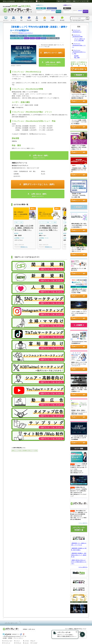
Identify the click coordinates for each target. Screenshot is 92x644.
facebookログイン (52, 8)
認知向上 (38, 38)
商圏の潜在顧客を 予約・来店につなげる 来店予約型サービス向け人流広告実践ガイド (79, 225)
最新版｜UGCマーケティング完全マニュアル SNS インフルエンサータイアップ (79, 364)
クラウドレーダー (8, 641)
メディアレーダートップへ (11, 623)
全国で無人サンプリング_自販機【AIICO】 (79, 269)
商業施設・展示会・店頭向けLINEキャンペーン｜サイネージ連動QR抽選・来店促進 (79, 412)
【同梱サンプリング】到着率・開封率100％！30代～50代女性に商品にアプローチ (79, 147)
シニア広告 (18, 451)
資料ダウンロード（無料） (53, 53)
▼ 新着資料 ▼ (79, 207)
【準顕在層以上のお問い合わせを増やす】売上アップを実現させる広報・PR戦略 (79, 291)
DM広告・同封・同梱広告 (17, 38)
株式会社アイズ (11, 634)
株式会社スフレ (24, 247)
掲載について (76, 1)
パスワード (50, 11)
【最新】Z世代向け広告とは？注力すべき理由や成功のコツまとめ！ (79, 562)
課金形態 (76, 56)
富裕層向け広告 (27, 451)
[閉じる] (77, 632)
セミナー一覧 (85, 1)
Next (66, 229)
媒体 (13, 451)
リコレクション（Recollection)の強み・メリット (79, 45)
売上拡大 (27, 38)
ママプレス (18, 643)
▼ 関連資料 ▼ (79, 75)
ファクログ (34, 643)
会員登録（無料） (41, 8)
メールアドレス (41, 11)
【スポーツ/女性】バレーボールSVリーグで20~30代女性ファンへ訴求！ (79, 313)
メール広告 (34, 451)
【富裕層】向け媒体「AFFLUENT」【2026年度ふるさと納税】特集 (79, 195)
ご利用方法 (68, 1)
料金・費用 (77, 58)
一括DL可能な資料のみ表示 (77, 21)
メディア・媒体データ (80, 39)
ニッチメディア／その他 (49, 36)
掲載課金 (44, 38)
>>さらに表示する (83, 567)
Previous (13, 229)
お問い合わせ (32, 629)
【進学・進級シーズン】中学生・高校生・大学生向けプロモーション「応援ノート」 (24, 228)
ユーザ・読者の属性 (79, 41)
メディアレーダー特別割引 (79, 529)
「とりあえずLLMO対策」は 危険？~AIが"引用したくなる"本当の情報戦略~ (79, 438)
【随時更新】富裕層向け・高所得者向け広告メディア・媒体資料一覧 (79, 555)
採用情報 (10, 638)
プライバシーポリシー (18, 638)
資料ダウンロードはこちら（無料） (39, 184)
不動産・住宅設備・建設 (53, 38)
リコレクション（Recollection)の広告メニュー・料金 (79, 52)
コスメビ (26, 643)
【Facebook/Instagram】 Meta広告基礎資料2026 (79, 342)
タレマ (33, 641)
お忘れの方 (53, 10)
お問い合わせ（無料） (52, 63)
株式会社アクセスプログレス (26, 33)
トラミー (17, 641)
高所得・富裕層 (23, 36)
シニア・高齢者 (14, 36)
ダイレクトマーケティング (35, 36)
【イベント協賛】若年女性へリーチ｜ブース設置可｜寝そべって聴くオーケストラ (79, 250)
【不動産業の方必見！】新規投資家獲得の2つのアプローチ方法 (79, 170)
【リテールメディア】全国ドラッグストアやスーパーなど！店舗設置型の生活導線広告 (79, 96)
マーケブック (6, 643)
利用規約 (25, 629)
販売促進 (32, 38)
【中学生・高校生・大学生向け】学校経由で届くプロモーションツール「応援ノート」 (48, 228)
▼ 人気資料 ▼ (79, 325)
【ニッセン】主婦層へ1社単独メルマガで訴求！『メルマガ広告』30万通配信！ (79, 122)
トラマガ (26, 641)
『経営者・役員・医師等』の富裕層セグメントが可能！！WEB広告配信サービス (79, 390)
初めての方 (60, 1)
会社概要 (5, 638)
